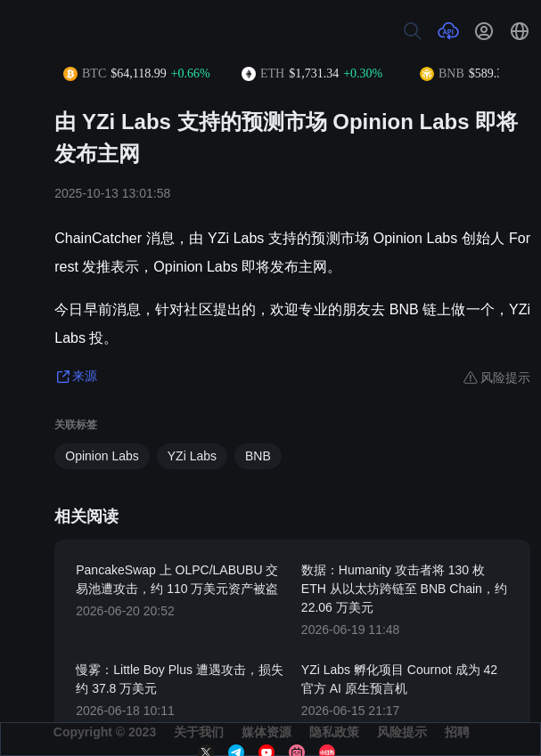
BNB (258, 456)
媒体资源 (266, 732)
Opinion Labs (102, 456)
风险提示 (402, 732)
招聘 (457, 732)
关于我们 (199, 732)
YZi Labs (192, 456)
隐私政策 (334, 732)
